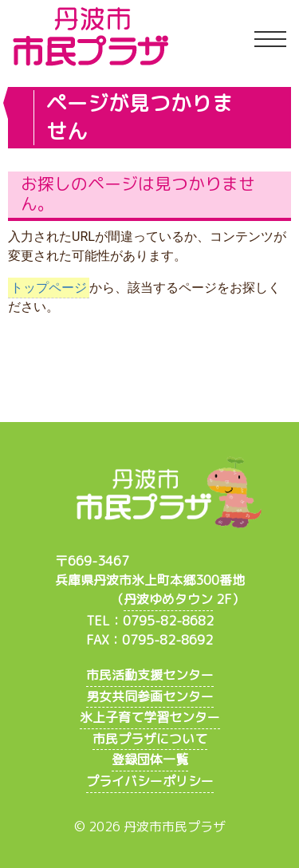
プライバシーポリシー (150, 781)
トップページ (49, 288)
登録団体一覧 (150, 759)
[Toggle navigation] (270, 40)
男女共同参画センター (150, 696)
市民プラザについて (150, 739)
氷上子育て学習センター (150, 717)
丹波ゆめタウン (168, 599)
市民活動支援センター (150, 675)
